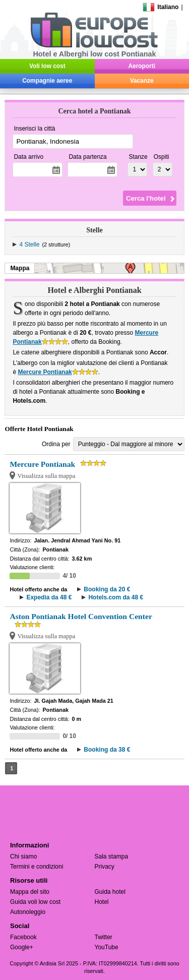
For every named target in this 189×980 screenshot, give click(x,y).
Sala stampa (112, 856)
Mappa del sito (30, 892)
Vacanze (142, 81)
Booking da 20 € (107, 589)
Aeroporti (142, 66)
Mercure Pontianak (45, 372)
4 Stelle (29, 244)
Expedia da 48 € (49, 597)
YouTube (107, 947)
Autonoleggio (28, 912)
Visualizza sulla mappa (46, 476)
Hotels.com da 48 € (116, 597)
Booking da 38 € (107, 750)
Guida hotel (110, 892)
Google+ (22, 947)
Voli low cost (47, 66)
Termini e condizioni (37, 867)
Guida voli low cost (35, 902)
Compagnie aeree (47, 81)
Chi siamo (23, 856)
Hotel (102, 902)
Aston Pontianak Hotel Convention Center (81, 616)
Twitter (104, 937)
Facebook (23, 937)
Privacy (105, 867)
